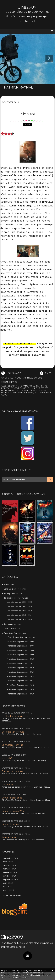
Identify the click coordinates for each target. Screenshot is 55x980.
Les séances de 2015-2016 (19, 620)
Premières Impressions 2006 (20, 642)
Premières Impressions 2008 (20, 650)
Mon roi (28, 114)
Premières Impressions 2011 (20, 663)
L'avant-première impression (21, 637)
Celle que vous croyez (13, 732)
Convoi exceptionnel (12, 798)
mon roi (44, 386)
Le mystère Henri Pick (13, 745)
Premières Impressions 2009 (20, 655)
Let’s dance (8, 785)
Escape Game (9, 837)
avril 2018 (8, 890)
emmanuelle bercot (38, 388)
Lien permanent (11, 373)
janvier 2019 (9, 869)
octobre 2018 (9, 876)
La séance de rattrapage (16, 598)
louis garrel (8, 390)
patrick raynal (26, 393)
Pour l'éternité (12, 629)
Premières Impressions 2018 (20, 690)
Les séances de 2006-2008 (19, 602)
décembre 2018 (10, 873)
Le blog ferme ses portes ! (15, 716)
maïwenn (6, 388)
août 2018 (8, 883)
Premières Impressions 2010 (20, 659)
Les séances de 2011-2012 (19, 611)
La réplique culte (13, 594)
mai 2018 (7, 887)
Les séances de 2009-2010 (19, 607)
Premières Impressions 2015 (20, 681)
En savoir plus (19, 978)
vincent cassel (19, 388)
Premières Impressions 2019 (20, 694)
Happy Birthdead (10, 824)
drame (24, 386)
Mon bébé (7, 758)
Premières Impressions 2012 (20, 668)
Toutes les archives (12, 896)
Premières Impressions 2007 (20, 646)
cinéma (11, 386)
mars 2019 (8, 862)
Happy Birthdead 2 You (13, 811)
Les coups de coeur (13, 624)
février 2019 (9, 865)
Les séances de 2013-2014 (19, 615)
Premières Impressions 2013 (20, 672)
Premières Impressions (15, 633)
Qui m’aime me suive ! (13, 771)
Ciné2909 (27, 7)
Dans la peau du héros (15, 589)
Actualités (9, 585)
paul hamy (40, 393)
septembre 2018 (10, 880)
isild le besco (23, 390)
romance (34, 386)
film (18, 386)
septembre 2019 (10, 858)
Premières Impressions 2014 (20, 677)
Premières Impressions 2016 (20, 685)
